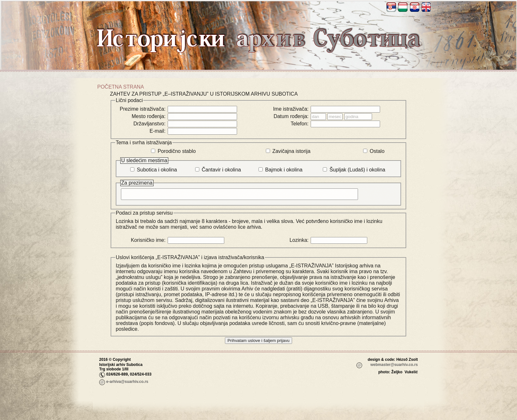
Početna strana (121, 87)
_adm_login (407, 384)
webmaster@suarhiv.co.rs (394, 367)
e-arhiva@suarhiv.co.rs (127, 384)
